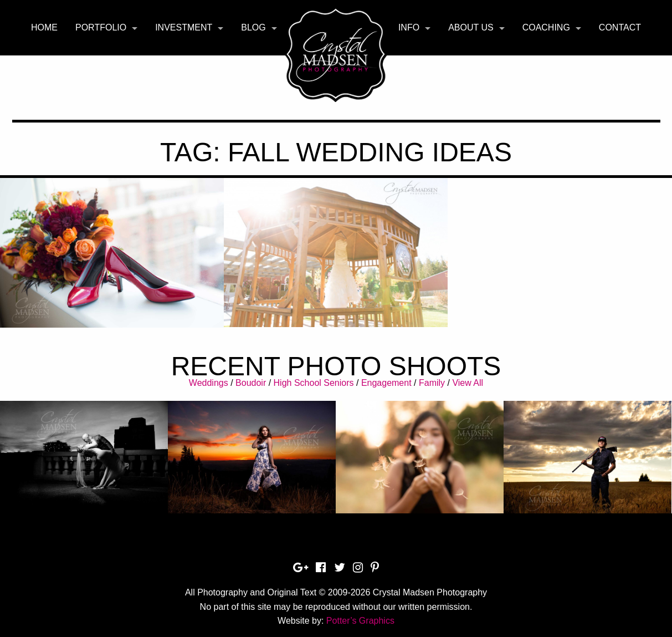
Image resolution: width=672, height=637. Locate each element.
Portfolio (101, 27)
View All (468, 383)
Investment (184, 27)
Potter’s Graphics (360, 621)
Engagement (386, 383)
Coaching (546, 27)
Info (409, 27)
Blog (253, 27)
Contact (620, 27)
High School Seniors (314, 383)
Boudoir (251, 383)
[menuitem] (44, 28)
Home (44, 27)
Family (432, 383)
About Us (471, 27)
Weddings (209, 383)
